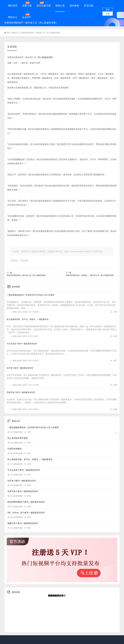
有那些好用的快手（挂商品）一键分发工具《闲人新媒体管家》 (90, 275)
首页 (9, 33)
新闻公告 (60, 6)
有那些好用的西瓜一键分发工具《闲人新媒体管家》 (27, 275)
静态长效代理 (44, 4)
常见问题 (89, 6)
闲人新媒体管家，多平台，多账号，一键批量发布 (28, 319)
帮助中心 (13, 17)
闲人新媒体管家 (45, 57)
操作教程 (74, 6)
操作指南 (25, 261)
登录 (108, 10)
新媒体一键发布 (56, 596)
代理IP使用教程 (15, 449)
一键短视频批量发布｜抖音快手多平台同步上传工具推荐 (30, 295)
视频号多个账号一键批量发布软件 (23, 523)
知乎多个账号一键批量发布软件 (20, 368)
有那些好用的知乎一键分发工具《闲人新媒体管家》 (41, 33)
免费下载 (27, 4)
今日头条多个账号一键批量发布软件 (22, 344)
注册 (108, 14)
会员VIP (26, 16)
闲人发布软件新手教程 (18, 438)
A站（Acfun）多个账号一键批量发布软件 (26, 513)
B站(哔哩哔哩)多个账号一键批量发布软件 (26, 502)
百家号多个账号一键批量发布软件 (21, 392)
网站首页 (13, 6)
